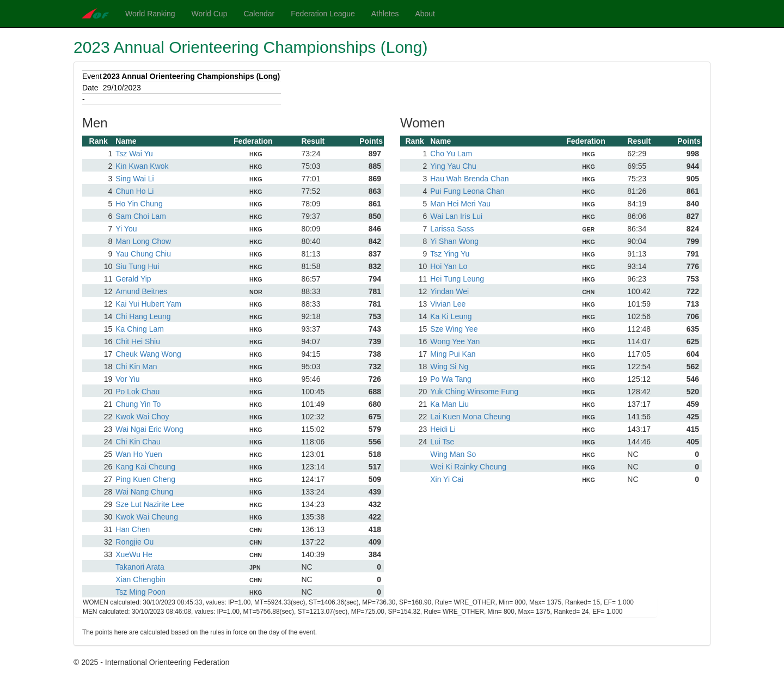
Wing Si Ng (449, 367)
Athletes (385, 14)
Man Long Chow (143, 241)
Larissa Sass (452, 229)
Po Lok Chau (137, 392)
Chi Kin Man (136, 367)
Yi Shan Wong (454, 241)
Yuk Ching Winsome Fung (474, 392)
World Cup (210, 14)
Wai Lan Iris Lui (456, 216)
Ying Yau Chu (453, 166)
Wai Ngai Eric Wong (149, 429)
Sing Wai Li (134, 179)
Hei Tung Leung (457, 279)
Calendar (259, 14)
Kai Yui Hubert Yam (148, 304)
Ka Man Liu (449, 404)
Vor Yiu (127, 379)
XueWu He (134, 554)
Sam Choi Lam (141, 216)
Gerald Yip (133, 279)
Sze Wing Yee (454, 329)
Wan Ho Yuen (139, 454)
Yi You (126, 229)
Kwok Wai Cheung (147, 517)
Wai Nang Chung (144, 492)
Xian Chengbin (140, 579)
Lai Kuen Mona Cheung (470, 417)
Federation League (323, 14)
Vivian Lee (448, 304)
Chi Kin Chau (138, 442)
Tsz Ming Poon (140, 592)
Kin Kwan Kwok (142, 166)
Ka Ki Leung (451, 316)
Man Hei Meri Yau (460, 204)
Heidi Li (443, 429)
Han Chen (133, 529)
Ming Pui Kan (453, 354)
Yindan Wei (449, 291)
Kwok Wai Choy (142, 417)
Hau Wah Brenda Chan (469, 179)
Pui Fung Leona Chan (467, 191)
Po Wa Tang (451, 379)
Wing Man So (453, 454)
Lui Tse (442, 442)
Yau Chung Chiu (143, 254)
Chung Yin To (138, 404)
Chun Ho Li (134, 191)
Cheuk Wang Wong (148, 354)
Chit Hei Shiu (138, 341)
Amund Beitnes (141, 291)
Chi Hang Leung (143, 316)
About (425, 14)
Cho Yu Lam (451, 154)
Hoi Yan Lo (449, 266)
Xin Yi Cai (447, 479)
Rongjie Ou (134, 542)
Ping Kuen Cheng (145, 479)
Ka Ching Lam (140, 329)
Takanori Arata (140, 567)
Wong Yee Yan (455, 341)
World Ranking (150, 14)
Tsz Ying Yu (450, 254)
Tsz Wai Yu (134, 154)
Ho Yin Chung (139, 204)
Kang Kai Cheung (145, 467)
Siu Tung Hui (137, 266)
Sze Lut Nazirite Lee (150, 504)
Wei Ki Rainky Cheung (468, 467)
